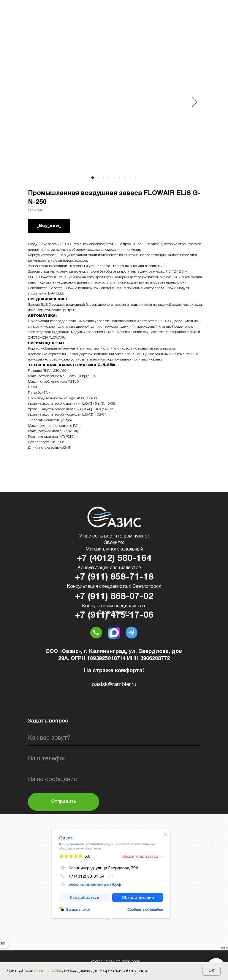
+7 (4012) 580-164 (114, 559)
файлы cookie (49, 971)
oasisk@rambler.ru (114, 685)
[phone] (114, 759)
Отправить (64, 802)
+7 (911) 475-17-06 (114, 615)
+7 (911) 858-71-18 (114, 577)
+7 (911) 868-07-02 (114, 597)
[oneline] (114, 780)
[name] (114, 738)
